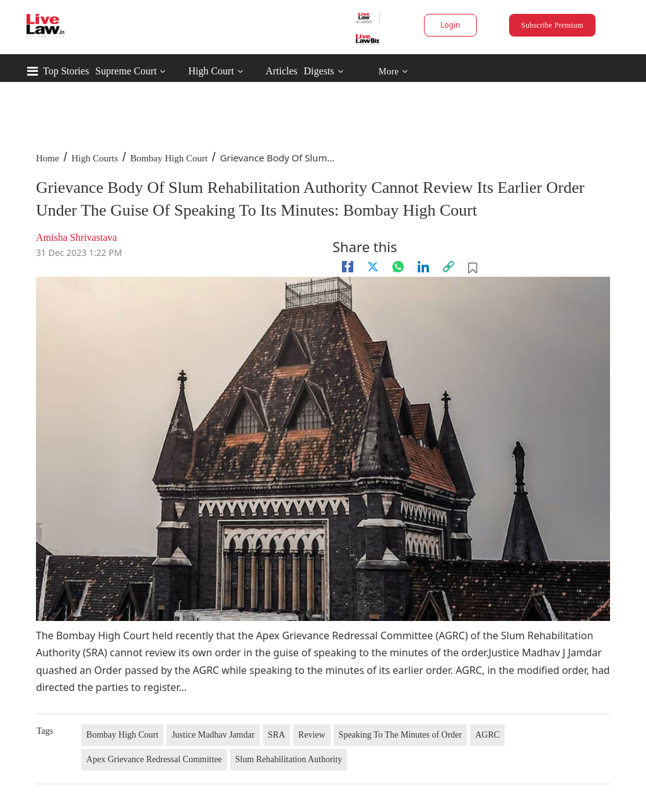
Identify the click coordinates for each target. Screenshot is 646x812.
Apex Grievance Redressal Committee (154, 759)
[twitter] (373, 267)
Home (48, 158)
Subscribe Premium (552, 25)
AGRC (487, 735)
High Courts (95, 158)
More (393, 72)
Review (312, 735)
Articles (282, 71)
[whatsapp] (398, 267)
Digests (319, 71)
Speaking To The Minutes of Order (401, 735)
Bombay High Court (169, 158)
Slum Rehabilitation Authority (289, 759)
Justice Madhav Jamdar (213, 735)
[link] (449, 267)
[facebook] (348, 267)
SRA (277, 735)
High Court (211, 71)
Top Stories (66, 71)
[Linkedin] (423, 267)
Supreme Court (126, 71)
